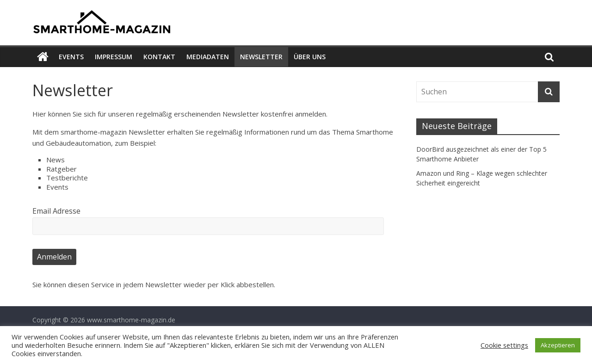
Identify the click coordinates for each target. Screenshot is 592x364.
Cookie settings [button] (504, 345)
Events (71, 57)
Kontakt (159, 57)
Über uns (310, 57)
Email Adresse (56, 211)
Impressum (114, 57)
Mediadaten (208, 57)
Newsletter (261, 57)
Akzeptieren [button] (558, 345)
